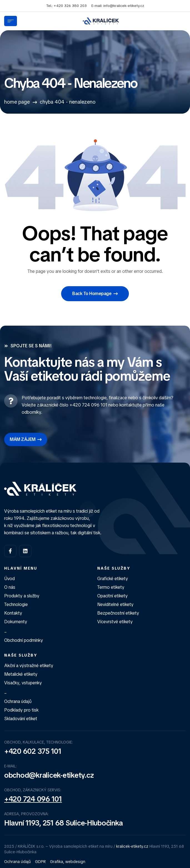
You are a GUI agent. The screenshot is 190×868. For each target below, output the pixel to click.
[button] (95, 294)
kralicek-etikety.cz (132, 846)
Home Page (17, 102)
